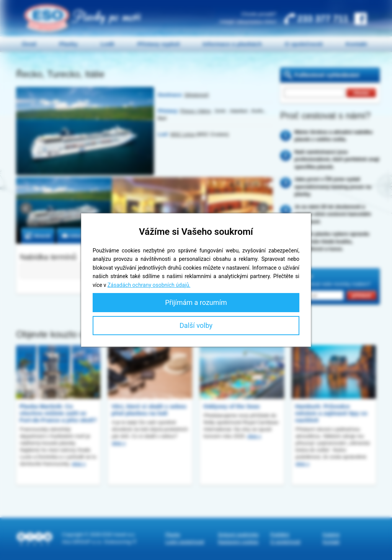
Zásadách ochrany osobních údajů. (149, 285)
